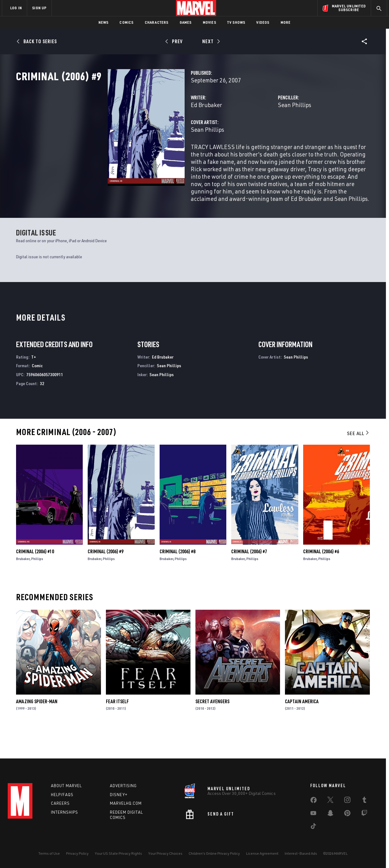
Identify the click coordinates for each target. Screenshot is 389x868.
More (286, 22)
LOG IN (16, 8)
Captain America (302, 726)
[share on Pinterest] (347, 814)
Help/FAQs (62, 795)
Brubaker (23, 584)
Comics (126, 22)
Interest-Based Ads (301, 853)
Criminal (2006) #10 (35, 576)
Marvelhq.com (126, 803)
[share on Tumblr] (364, 801)
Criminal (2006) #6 (321, 576)
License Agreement (262, 853)
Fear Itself (117, 726)
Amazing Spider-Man (37, 726)
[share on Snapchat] (330, 814)
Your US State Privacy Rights (118, 853)
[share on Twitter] (330, 801)
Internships (65, 812)
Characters (157, 22)
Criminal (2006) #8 (178, 576)
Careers (60, 803)
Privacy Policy (77, 853)
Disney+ (119, 795)
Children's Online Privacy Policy (214, 853)
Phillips (37, 584)
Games (186, 22)
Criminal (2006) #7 (249, 576)
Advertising (123, 786)
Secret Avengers (212, 726)
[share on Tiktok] (313, 827)
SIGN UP (39, 8)
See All (358, 458)
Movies (209, 22)
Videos (263, 22)
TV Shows (236, 22)
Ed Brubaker (142, 132)
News (104, 22)
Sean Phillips (262, 132)
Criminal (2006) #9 (106, 576)
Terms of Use (49, 853)
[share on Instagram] (347, 801)
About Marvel (66, 786)
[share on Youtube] (313, 814)
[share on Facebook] (314, 801)
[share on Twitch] (364, 814)
